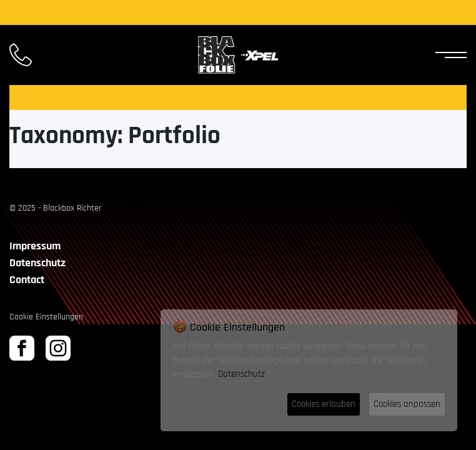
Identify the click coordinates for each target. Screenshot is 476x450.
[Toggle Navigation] (448, 55)
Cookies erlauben (324, 404)
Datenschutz (37, 263)
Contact (27, 280)
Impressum (35, 246)
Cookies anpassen (407, 404)
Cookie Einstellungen (46, 317)
